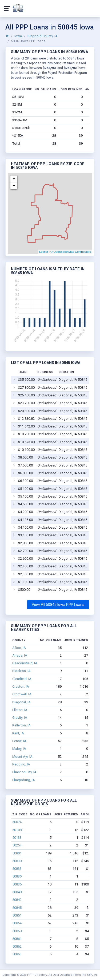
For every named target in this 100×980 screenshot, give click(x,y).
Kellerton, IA (21, 725)
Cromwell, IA (22, 694)
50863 (17, 954)
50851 (17, 915)
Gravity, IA (20, 718)
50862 (17, 946)
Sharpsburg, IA (24, 780)
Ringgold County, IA (43, 36)
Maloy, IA (19, 749)
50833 (17, 869)
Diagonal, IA (21, 702)
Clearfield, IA (22, 679)
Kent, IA (18, 733)
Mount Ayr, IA (22, 757)
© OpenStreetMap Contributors (71, 252)
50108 (17, 830)
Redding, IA (21, 764)
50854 (17, 923)
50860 (17, 931)
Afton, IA (19, 648)
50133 (17, 838)
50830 (17, 861)
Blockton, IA (21, 671)
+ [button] (14, 179)
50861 (17, 939)
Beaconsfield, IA (25, 663)
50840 (17, 892)
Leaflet (44, 252)
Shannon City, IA (24, 772)
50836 (17, 884)
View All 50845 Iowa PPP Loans (58, 605)
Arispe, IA (20, 655)
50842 (17, 900)
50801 (17, 853)
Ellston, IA (20, 710)
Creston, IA (21, 686)
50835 (17, 876)
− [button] (14, 186)
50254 (17, 845)
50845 (17, 908)
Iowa (18, 36)
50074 (17, 822)
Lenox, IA (19, 741)
